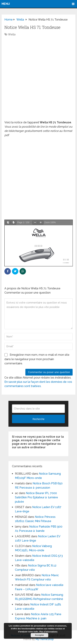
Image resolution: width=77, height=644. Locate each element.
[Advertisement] (38, 80)
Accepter (40, 635)
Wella (12, 34)
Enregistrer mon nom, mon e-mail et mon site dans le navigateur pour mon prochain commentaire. (37, 359)
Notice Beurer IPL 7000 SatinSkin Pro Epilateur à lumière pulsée (36, 497)
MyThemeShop (45, 639)
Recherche (39, 419)
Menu (6, 4)
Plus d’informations (48, 632)
